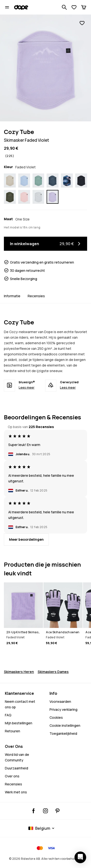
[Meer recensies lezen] (26, 540)
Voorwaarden (60, 701)
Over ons (12, 776)
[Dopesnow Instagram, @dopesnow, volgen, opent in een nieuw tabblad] (45, 811)
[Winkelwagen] (84, 7)
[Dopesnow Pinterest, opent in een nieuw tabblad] (57, 811)
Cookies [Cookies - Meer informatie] (56, 717)
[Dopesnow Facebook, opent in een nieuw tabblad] (34, 811)
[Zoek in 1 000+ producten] (64, 7)
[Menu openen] (7, 7)
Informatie (12, 296)
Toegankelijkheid (63, 733)
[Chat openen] (80, 857)
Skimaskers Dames (53, 672)
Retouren (12, 731)
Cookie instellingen (65, 726)
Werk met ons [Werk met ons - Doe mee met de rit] (16, 792)
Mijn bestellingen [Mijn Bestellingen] (19, 723)
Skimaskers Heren (19, 672)
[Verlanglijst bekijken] (74, 7)
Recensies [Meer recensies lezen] (13, 784)
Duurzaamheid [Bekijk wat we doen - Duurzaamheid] (17, 768)
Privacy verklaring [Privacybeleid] (63, 709)
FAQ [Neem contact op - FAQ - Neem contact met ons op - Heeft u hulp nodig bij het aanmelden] (8, 715)
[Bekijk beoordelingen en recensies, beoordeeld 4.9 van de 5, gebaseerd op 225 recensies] (9, 156)
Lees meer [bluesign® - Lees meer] (27, 387)
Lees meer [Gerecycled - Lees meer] (68, 387)
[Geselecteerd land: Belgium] (42, 828)
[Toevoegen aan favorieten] (82, 23)
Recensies (36, 296)
